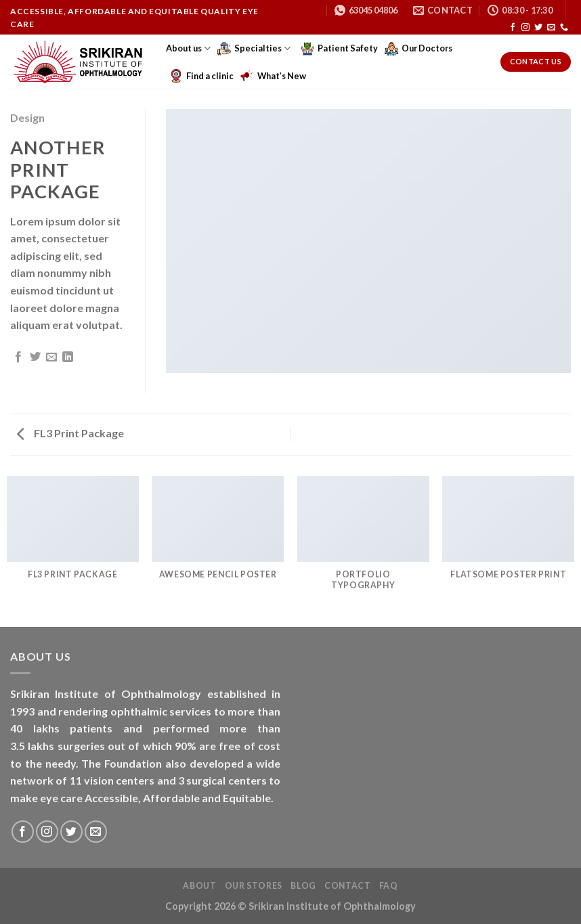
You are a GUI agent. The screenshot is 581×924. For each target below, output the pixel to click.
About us (188, 48)
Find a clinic (201, 76)
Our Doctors (418, 49)
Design (27, 117)
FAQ (389, 886)
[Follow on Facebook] (513, 28)
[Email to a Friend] (51, 357)
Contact (347, 886)
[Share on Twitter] (35, 357)
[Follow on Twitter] (538, 28)
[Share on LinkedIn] (68, 357)
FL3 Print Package (70, 433)
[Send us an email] (551, 28)
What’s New (273, 76)
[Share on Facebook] (18, 357)
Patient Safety (339, 49)
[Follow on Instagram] (525, 28)
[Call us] (564, 28)
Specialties (254, 49)
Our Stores (254, 886)
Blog (303, 886)
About (199, 886)
